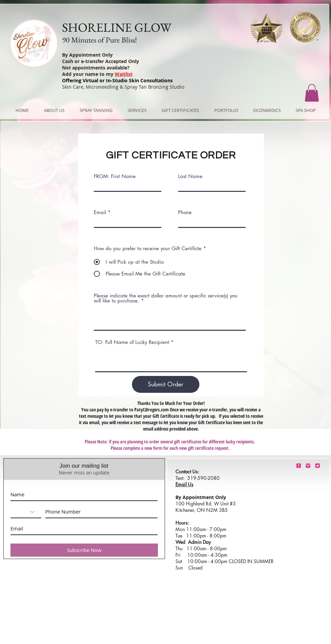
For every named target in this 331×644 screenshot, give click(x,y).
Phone (185, 212)
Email (100, 212)
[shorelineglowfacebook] (299, 466)
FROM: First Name (115, 176)
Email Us (184, 484)
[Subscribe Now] (84, 550)
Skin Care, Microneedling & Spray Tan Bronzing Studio (123, 87)
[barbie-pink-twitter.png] (318, 466)
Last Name (190, 176)
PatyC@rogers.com (151, 409)
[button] (312, 93)
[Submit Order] (166, 384)
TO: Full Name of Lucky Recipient (132, 342)
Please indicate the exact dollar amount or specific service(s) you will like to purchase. (166, 298)
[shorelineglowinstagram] (308, 466)
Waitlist (124, 74)
